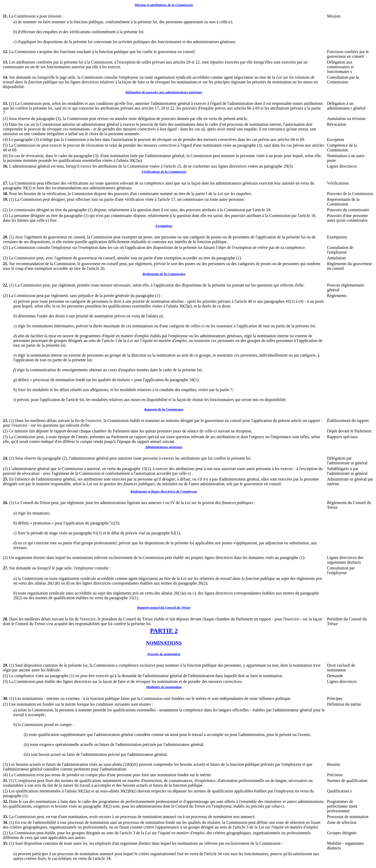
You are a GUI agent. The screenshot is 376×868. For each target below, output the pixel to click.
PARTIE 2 (164, 631)
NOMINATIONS (164, 643)
